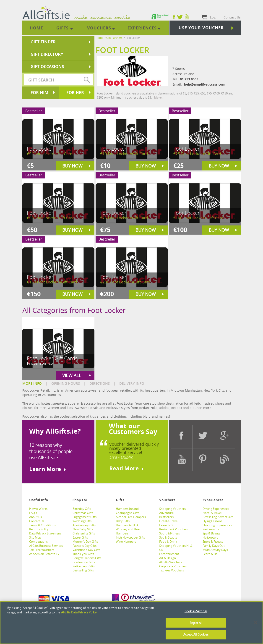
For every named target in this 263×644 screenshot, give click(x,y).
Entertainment (169, 554)
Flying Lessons (212, 521)
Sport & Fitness (169, 533)
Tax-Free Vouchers (42, 550)
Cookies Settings (196, 612)
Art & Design (168, 558)
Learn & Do (167, 525)
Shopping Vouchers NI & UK (176, 548)
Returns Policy (39, 529)
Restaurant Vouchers (173, 529)
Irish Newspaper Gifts (130, 537)
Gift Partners (114, 38)
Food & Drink (168, 542)
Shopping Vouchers (172, 509)
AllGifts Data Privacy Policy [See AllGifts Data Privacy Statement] (79, 613)
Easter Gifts (80, 537)
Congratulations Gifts (87, 558)
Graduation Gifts (84, 562)
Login (214, 17)
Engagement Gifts (85, 517)
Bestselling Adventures (218, 517)
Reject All (196, 623)
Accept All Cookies (196, 635)
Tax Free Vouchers (172, 570)
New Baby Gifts (83, 529)
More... (159, 97)
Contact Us (37, 521)
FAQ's (33, 513)
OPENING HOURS (66, 384)
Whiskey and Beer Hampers (128, 531)
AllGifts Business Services (46, 546)
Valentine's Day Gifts (86, 550)
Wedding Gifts (82, 521)
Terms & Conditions (42, 525)
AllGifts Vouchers (171, 562)
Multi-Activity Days (215, 550)
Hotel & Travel (169, 521)
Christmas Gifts (83, 513)
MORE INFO (32, 384)
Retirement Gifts (84, 566)
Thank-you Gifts (83, 554)
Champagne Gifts (128, 513)
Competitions (38, 542)
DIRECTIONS (100, 384)
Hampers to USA (127, 525)
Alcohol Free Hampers (131, 517)
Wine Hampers (126, 542)
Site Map (35, 537)
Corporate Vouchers (173, 566)
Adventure (166, 513)
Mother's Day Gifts (85, 542)
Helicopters (210, 537)
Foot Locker (133, 38)
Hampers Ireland (127, 509)
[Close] (256, 623)
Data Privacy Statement (45, 533)
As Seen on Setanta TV (44, 554)
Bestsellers (166, 517)
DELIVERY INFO (132, 384)
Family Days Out (214, 546)
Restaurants (211, 529)
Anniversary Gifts (84, 525)
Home (99, 38)
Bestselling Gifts (83, 570)
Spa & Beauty (168, 537)
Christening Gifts (84, 533)
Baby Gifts (123, 521)
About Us (35, 517)
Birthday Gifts (82, 509)
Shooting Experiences (217, 525)
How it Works (38, 509)
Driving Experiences (216, 509)
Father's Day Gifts (85, 546)
